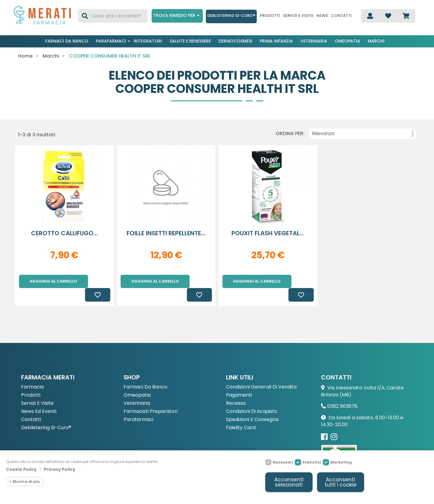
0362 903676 (342, 393)
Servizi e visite (298, 16)
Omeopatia (348, 41)
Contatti (341, 16)
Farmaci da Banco (145, 374)
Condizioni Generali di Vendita (261, 374)
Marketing (341, 462)
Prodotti (270, 16)
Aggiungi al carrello (53, 281)
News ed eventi (39, 398)
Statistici (312, 462)
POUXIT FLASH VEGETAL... (268, 233)
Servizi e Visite (37, 390)
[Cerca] (113, 16)
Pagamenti (239, 382)
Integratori (148, 41)
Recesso (236, 390)
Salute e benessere (190, 41)
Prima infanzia (276, 41)
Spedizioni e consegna (252, 406)
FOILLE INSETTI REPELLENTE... (166, 233)
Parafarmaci (111, 41)
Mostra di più (26, 482)
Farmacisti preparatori (151, 398)
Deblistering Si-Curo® (231, 16)
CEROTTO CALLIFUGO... (64, 233)
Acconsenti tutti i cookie (341, 482)
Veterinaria (314, 41)
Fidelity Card (241, 415)
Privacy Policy (60, 469)
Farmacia (32, 374)
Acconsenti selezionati (289, 482)
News (322, 16)
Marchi (376, 41)
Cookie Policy (21, 469)
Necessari (283, 462)
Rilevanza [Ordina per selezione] (363, 134)
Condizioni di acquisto (252, 398)
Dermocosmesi (235, 41)
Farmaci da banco (67, 41)
